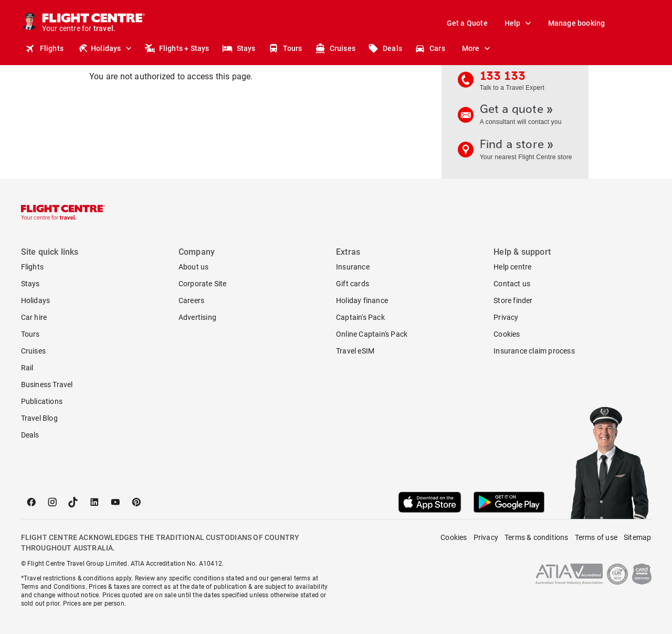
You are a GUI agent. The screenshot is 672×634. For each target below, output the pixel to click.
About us (194, 267)
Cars (430, 48)
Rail (27, 368)
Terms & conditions (537, 537)
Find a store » (520, 152)
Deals (385, 48)
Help (520, 23)
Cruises (335, 48)
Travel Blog (39, 418)
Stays (239, 48)
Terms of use (596, 537)
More (478, 48)
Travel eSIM (355, 351)
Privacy (506, 317)
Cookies (507, 334)
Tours (285, 48)
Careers (191, 300)
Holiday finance (362, 300)
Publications (42, 401)
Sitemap (637, 537)
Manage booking (577, 23)
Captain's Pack (360, 317)
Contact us (512, 284)
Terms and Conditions (53, 587)
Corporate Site (203, 284)
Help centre (512, 267)
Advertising (197, 317)
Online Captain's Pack (372, 334)
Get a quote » (520, 117)
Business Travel (47, 384)
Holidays (106, 48)
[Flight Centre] (94, 23)
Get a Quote (467, 23)
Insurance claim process (534, 351)
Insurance (353, 267)
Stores (577, 48)
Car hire (34, 317)
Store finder (513, 300)
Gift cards (353, 284)
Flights (44, 48)
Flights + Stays (177, 48)
